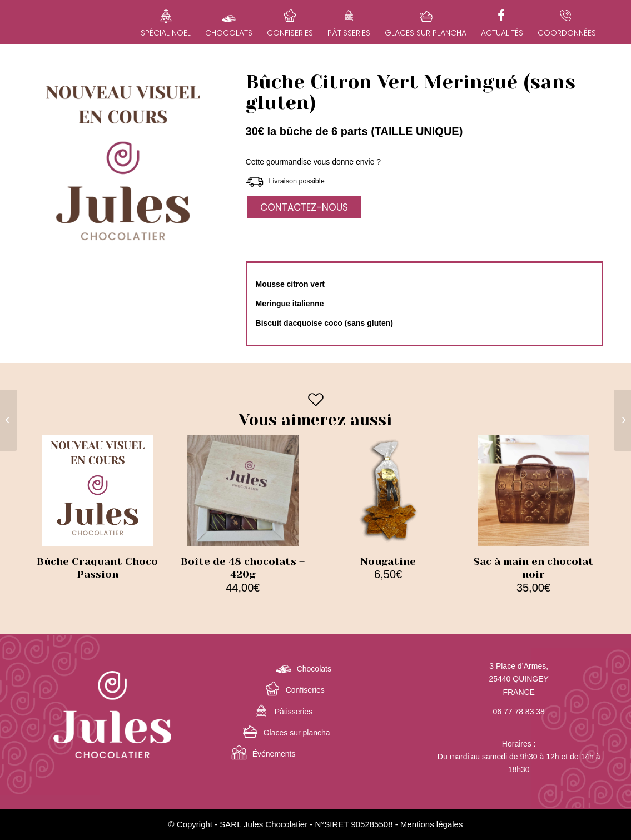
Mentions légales (432, 824)
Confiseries (305, 690)
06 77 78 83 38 (518, 712)
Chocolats (314, 669)
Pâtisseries (294, 712)
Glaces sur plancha (297, 733)
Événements (274, 754)
